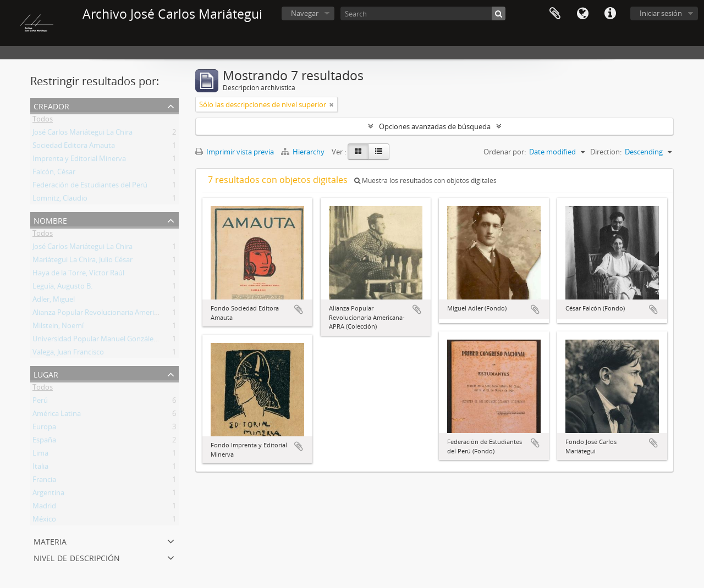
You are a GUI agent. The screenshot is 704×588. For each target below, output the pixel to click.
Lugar (46, 373)
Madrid (44, 508)
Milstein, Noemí (58, 328)
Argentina (48, 495)
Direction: (606, 152)
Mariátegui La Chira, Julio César (82, 262)
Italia (40, 468)
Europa (44, 429)
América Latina (57, 415)
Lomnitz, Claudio (60, 200)
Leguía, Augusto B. (62, 288)
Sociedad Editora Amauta (74, 147)
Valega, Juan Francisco (68, 354)
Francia (44, 481)
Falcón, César (54, 174)
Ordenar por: (505, 152)
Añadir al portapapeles (299, 309)
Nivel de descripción (77, 557)
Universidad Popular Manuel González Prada (105, 341)
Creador (51, 105)
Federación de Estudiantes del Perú (90, 187)
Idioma (582, 14)
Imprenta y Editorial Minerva (79, 160)
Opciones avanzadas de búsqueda (435, 126)
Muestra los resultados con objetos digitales (425, 181)
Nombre (50, 220)
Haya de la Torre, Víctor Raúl (78, 275)
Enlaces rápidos (610, 14)
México (44, 521)
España (44, 442)
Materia (50, 540)
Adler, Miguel (54, 301)
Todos (43, 121)
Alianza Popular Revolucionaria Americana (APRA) (113, 314)
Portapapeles (555, 14)
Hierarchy (304, 152)
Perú (40, 402)
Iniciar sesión (661, 13)
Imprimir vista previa (235, 152)
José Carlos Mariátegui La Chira (82, 134)
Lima (40, 455)
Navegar (305, 13)
